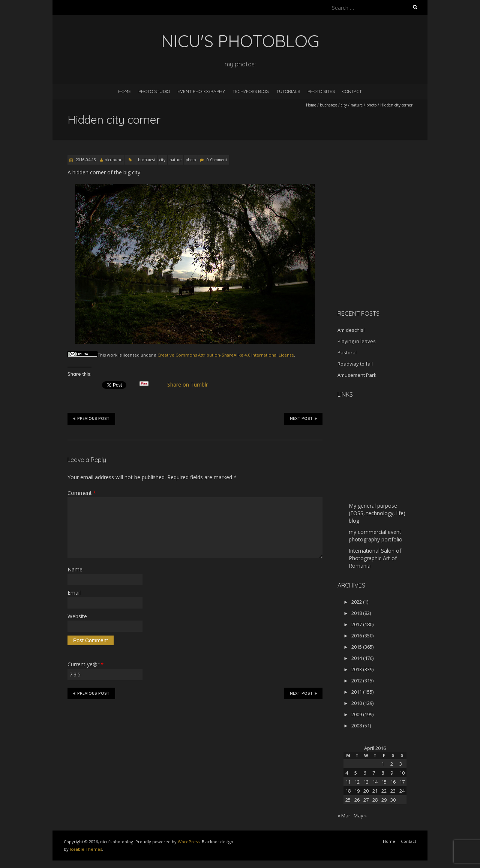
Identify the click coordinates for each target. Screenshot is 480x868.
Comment (82, 493)
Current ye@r (85, 664)
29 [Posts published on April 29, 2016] (384, 800)
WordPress (189, 842)
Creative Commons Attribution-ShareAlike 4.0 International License (226, 355)
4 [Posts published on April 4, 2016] (347, 773)
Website (77, 616)
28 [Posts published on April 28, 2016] (375, 800)
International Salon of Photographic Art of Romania (375, 558)
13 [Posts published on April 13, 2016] (366, 782)
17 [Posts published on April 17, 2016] (402, 782)
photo (371, 105)
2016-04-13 (85, 160)
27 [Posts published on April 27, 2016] (366, 800)
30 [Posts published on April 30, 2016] (393, 800)
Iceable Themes (86, 849)
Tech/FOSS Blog (251, 91)
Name (75, 569)
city (344, 105)
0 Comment (217, 160)
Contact (352, 91)
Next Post (303, 418)
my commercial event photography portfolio (376, 536)
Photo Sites (321, 91)
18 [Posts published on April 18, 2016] (348, 791)
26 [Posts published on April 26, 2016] (357, 800)
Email (74, 593)
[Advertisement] (384, 251)
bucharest (328, 105)
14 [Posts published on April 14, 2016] (375, 782)
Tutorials (288, 91)
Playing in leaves (357, 341)
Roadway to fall (355, 364)
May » (360, 816)
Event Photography (201, 91)
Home (124, 91)
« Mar (344, 816)
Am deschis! (351, 330)
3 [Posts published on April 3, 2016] (401, 764)
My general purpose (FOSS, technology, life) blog (377, 513)
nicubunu (114, 160)
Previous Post (91, 418)
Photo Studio (154, 91)
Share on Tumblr (191, 385)
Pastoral (347, 352)
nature (357, 105)
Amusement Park (357, 375)
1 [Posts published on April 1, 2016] (383, 764)
